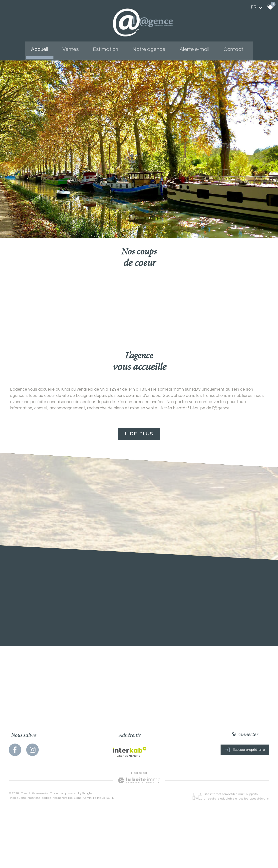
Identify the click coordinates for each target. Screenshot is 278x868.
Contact (231, 47)
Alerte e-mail (193, 47)
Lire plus (139, 457)
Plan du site (18, 824)
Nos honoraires (62, 824)
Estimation (107, 47)
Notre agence (149, 47)
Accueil (43, 47)
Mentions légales (39, 824)
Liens (78, 824)
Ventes (73, 47)
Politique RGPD (104, 824)
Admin (87, 824)
